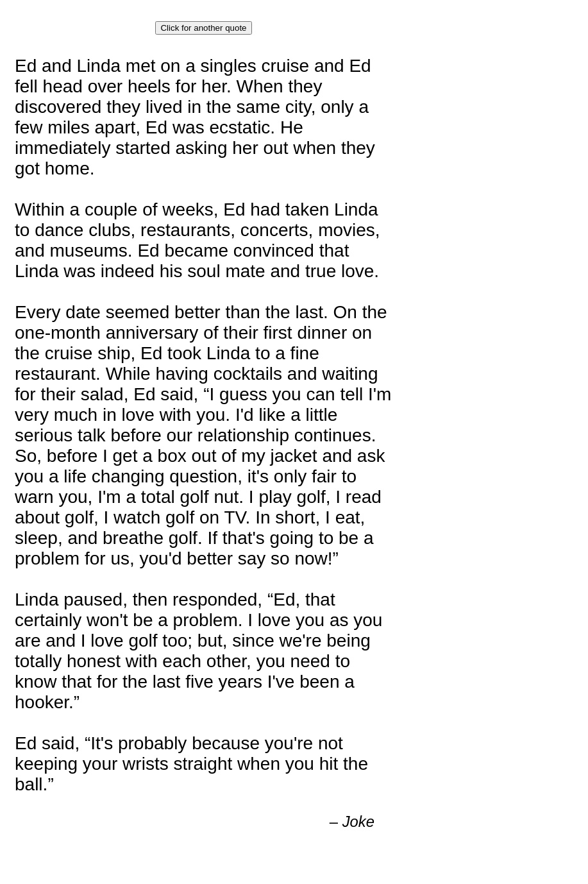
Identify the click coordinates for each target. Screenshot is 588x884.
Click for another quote (203, 28)
